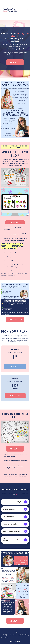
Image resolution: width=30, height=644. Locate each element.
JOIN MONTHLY (15, 367)
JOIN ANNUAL (15, 396)
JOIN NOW (16, 62)
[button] (26, 502)
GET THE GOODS (15, 222)
